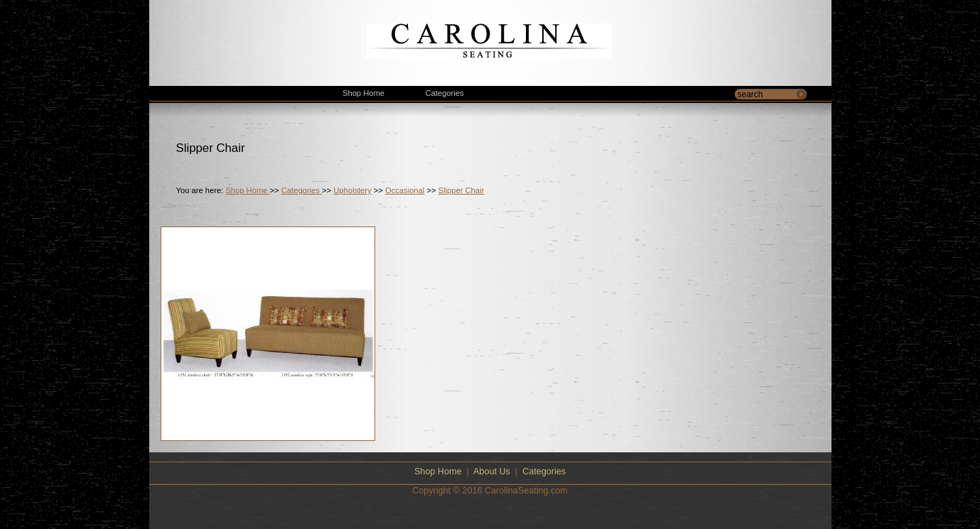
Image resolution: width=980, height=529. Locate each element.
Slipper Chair (462, 190)
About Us (492, 471)
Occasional (405, 190)
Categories (302, 190)
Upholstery (352, 190)
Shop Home (247, 190)
